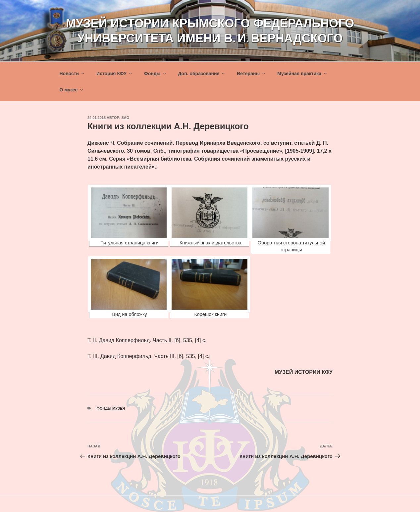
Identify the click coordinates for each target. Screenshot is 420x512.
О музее (72, 90)
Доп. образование (202, 74)
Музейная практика (302, 74)
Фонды (156, 74)
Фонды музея (111, 408)
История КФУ (115, 74)
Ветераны (251, 74)
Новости (73, 74)
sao (126, 118)
